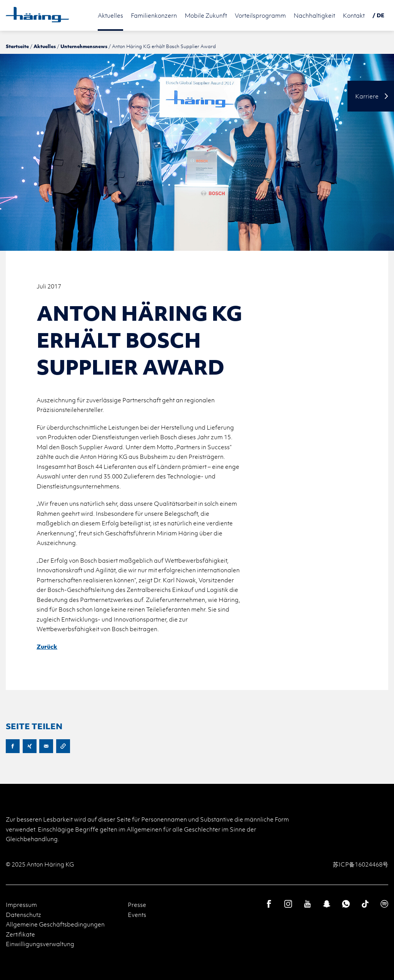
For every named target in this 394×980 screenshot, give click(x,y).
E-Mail (46, 746)
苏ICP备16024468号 (361, 864)
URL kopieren (63, 746)
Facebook (13, 746)
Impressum (21, 905)
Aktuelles (45, 46)
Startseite (17, 46)
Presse (137, 905)
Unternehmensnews (84, 46)
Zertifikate (20, 934)
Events (137, 915)
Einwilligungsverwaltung (40, 944)
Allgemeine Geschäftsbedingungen (55, 924)
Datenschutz (23, 915)
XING (30, 746)
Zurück (47, 647)
